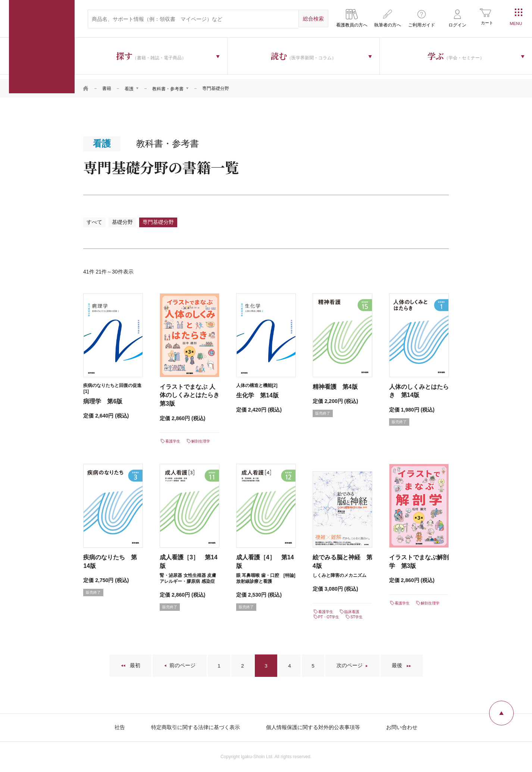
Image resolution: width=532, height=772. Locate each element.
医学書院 (42, 47)
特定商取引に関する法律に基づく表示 (195, 724)
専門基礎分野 (160, 218)
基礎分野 (123, 218)
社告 (120, 724)
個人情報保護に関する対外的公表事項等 (313, 724)
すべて (95, 218)
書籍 (107, 84)
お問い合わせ (402, 724)
